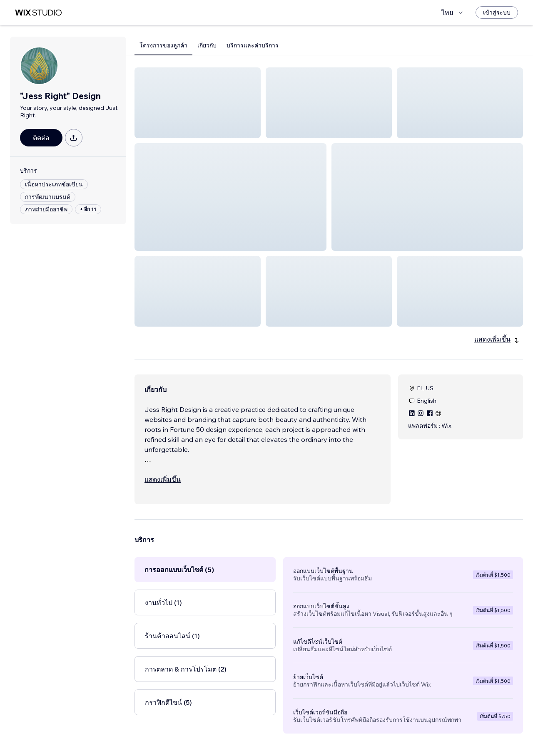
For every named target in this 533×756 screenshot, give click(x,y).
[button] (198, 103)
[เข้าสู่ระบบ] (497, 12)
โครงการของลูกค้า (163, 45)
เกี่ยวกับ (207, 45)
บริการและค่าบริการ (253, 45)
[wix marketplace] (38, 13)
